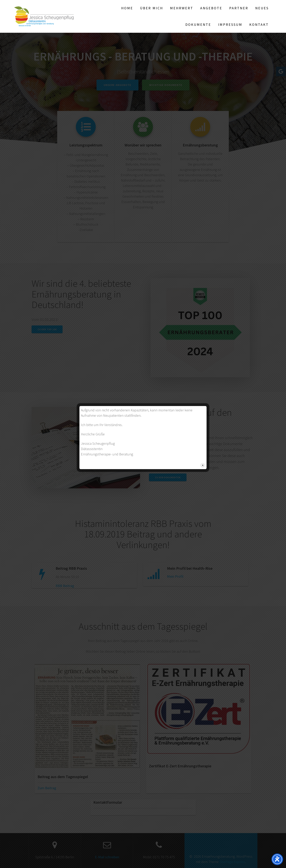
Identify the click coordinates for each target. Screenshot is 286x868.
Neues (262, 8)
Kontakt (259, 25)
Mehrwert (182, 8)
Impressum (230, 25)
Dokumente (198, 25)
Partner (239, 8)
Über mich (152, 8)
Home (127, 8)
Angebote (211, 8)
